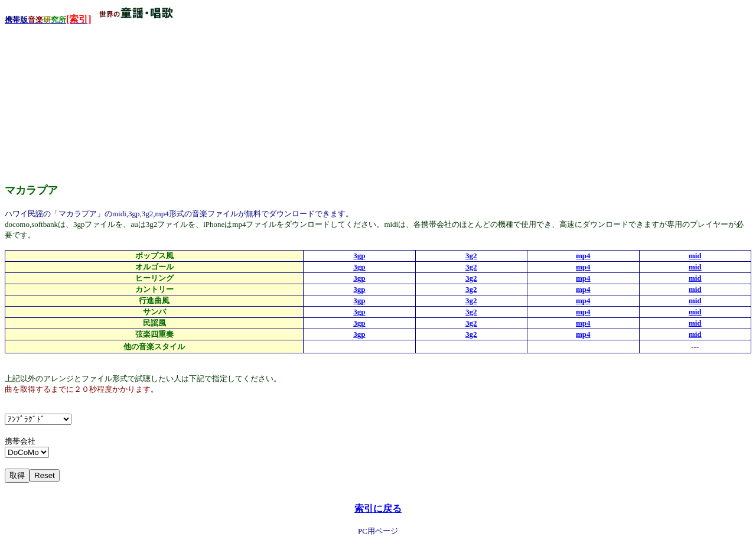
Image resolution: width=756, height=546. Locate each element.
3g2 (471, 256)
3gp (359, 256)
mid (695, 256)
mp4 (583, 256)
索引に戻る (378, 508)
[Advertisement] (93, 100)
